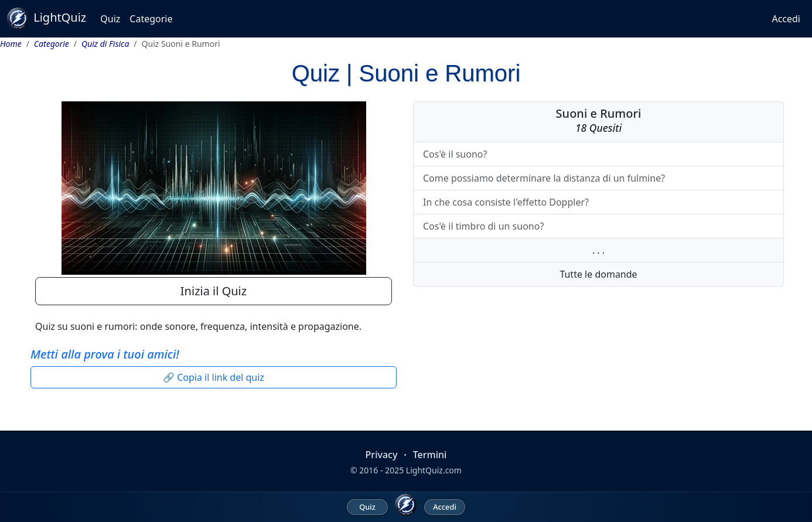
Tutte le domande (598, 274)
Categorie (151, 19)
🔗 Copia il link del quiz (214, 377)
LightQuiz (47, 19)
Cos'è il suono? (455, 154)
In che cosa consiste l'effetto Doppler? (506, 202)
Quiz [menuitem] (367, 507)
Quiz (110, 19)
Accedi (786, 19)
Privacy (382, 455)
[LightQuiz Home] (406, 505)
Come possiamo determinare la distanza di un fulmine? (544, 178)
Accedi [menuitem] (445, 507)
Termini (430, 455)
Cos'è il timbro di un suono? (483, 226)
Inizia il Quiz (214, 291)
